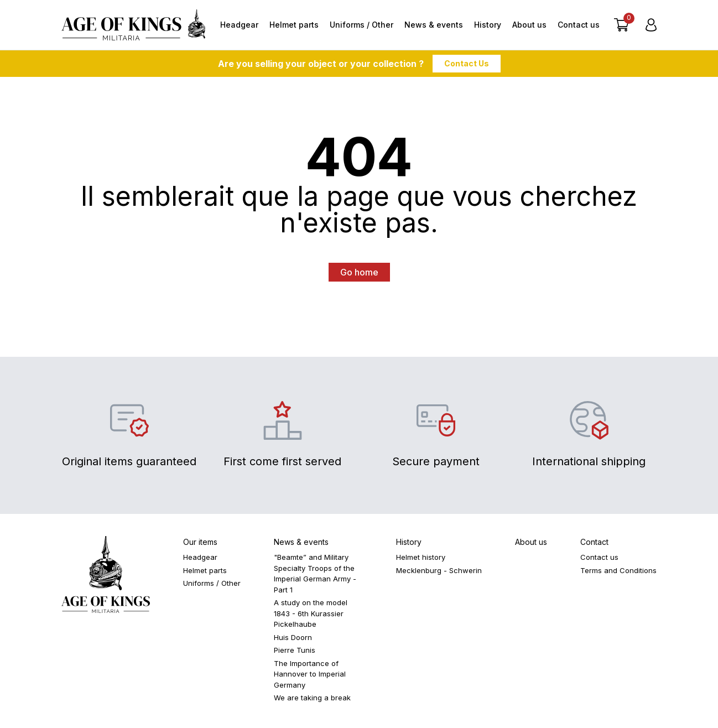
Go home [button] (359, 272)
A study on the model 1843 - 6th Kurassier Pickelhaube (311, 613)
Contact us (579, 25)
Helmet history (421, 557)
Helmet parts (294, 25)
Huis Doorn (293, 637)
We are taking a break (312, 698)
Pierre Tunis (295, 650)
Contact (594, 542)
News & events (434, 25)
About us (529, 25)
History (488, 25)
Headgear (239, 25)
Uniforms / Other (361, 25)
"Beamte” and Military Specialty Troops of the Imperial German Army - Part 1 (315, 573)
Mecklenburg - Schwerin (439, 570)
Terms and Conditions (618, 570)
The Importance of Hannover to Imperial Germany (310, 674)
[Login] (651, 25)
